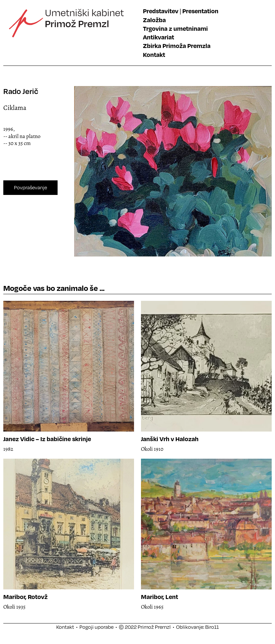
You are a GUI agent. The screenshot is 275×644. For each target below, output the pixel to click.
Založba (154, 20)
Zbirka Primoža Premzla (177, 46)
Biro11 (212, 627)
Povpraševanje (30, 187)
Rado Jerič (21, 91)
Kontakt (154, 54)
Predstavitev (161, 11)
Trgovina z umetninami (175, 28)
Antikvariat (159, 37)
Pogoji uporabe (96, 627)
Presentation (200, 11)
